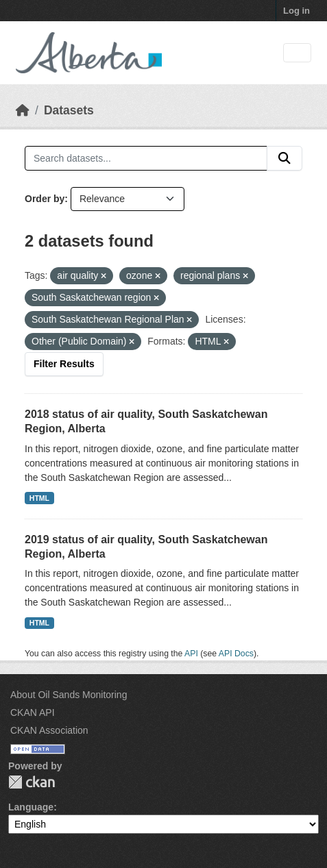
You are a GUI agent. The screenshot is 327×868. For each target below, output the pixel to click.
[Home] (23, 110)
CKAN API (33, 712)
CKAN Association (49, 730)
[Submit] (284, 158)
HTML (39, 498)
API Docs (236, 654)
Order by (45, 199)
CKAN (32, 782)
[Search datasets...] (146, 158)
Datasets (69, 110)
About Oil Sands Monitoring (69, 695)
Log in (296, 11)
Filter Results (64, 364)
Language (31, 807)
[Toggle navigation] (297, 53)
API (191, 654)
